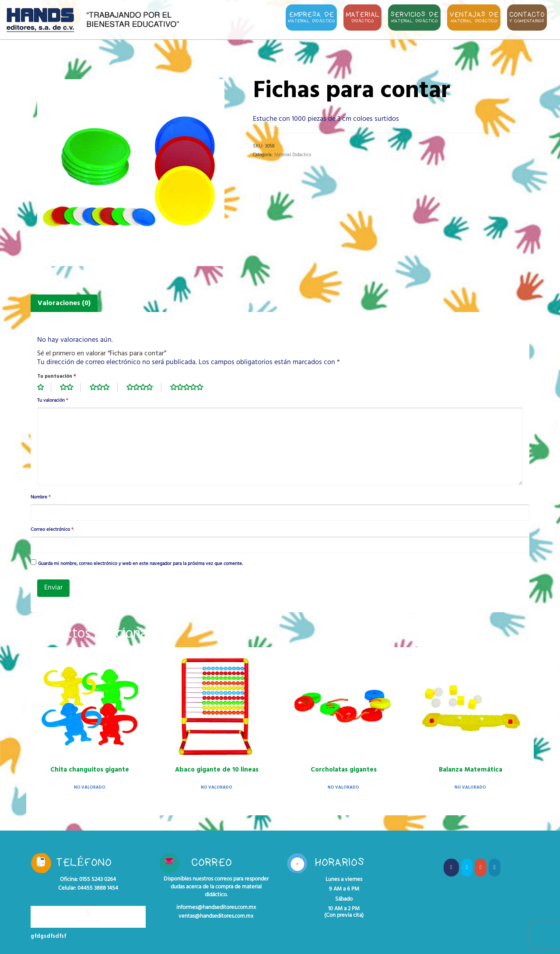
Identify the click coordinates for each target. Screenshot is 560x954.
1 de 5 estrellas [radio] (44, 387)
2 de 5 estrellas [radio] (70, 387)
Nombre (40, 498)
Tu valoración (52, 401)
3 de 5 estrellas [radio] (104, 387)
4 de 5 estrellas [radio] (144, 387)
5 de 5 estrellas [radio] (191, 387)
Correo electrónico (52, 530)
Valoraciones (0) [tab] (64, 303)
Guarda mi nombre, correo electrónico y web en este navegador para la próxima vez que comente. (140, 564)
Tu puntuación (57, 376)
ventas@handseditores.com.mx (216, 916)
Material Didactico (293, 155)
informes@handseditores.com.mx (216, 908)
